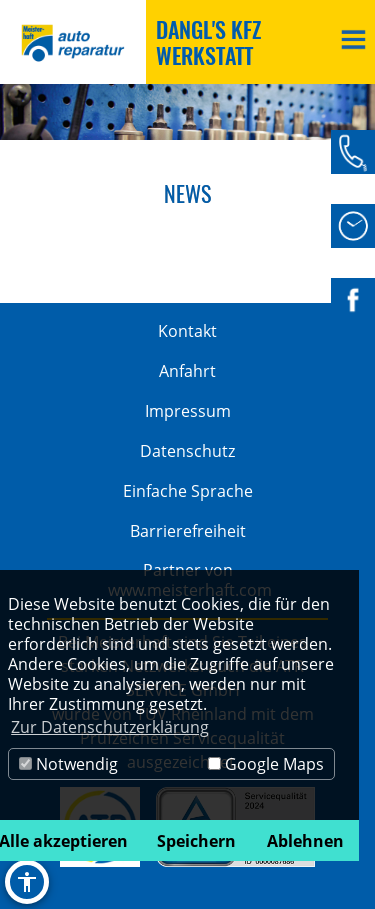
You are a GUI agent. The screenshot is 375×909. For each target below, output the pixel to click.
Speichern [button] (196, 841)
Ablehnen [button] (305, 841)
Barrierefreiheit (188, 531)
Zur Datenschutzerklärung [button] (110, 727)
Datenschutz (187, 451)
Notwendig (68, 764)
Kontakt (187, 331)
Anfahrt (187, 371)
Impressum (188, 411)
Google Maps (266, 764)
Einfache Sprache (188, 491)
